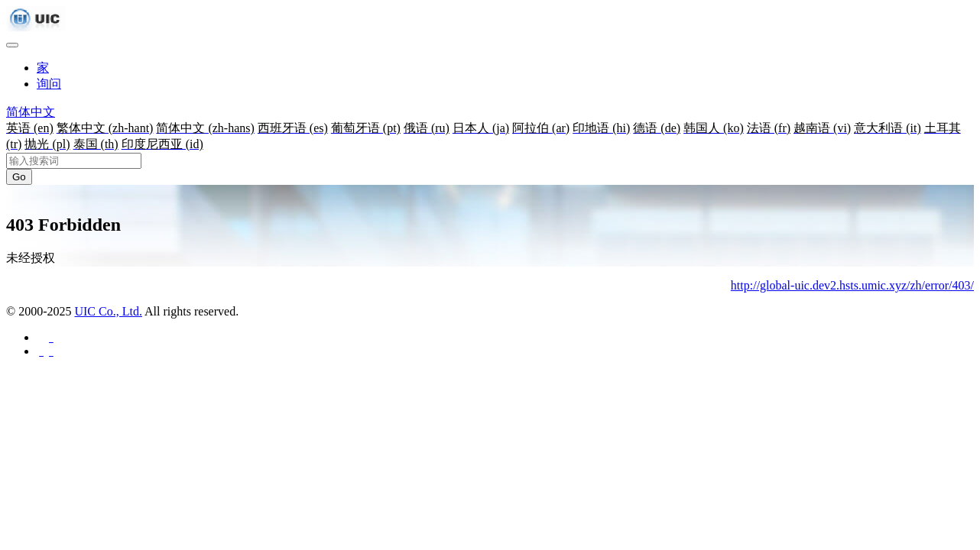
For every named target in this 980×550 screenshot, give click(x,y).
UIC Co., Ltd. (108, 311)
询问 (49, 84)
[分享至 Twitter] (50, 351)
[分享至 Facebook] (50, 337)
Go (19, 177)
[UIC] (36, 27)
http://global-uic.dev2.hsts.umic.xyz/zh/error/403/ (852, 285)
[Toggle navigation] (12, 45)
